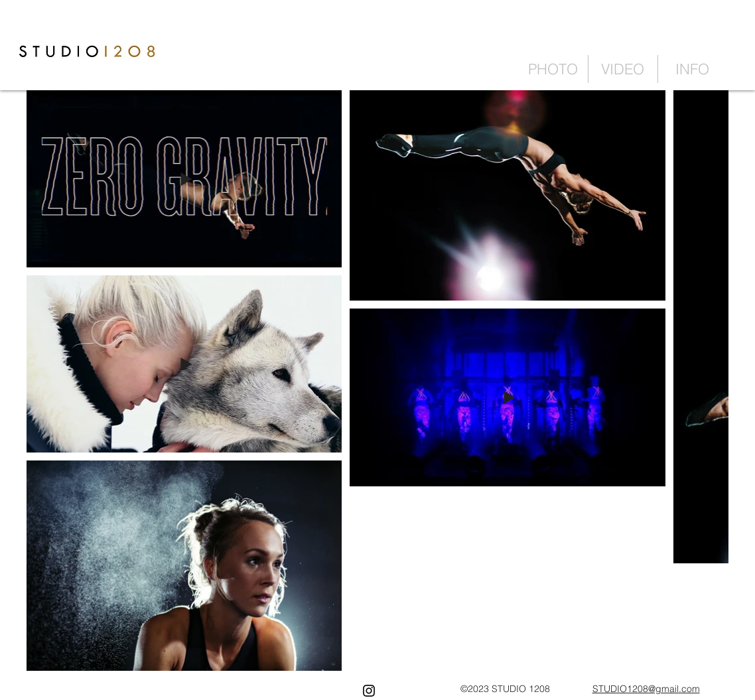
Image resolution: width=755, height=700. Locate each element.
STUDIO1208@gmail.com (646, 689)
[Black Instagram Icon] (369, 691)
